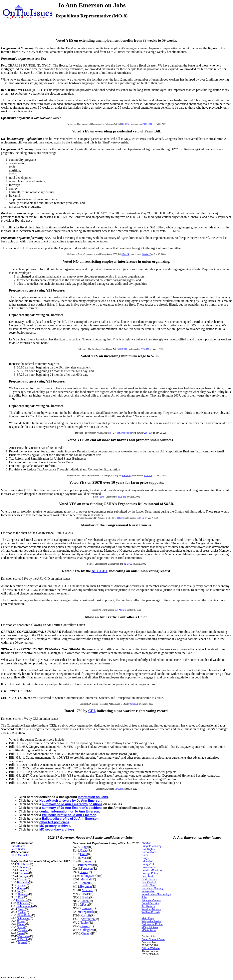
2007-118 (145, 349)
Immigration (148, 891)
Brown (21, 909)
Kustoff (85, 915)
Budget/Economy (151, 846)
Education (147, 861)
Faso (85, 905)
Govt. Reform (149, 879)
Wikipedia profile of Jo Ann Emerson (69, 815)
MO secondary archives (57, 829)
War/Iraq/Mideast (151, 909)
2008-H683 (147, 124)
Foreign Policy (150, 873)
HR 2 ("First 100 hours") (120, 433)
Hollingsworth (89, 876)
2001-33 (141, 518)
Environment (149, 867)
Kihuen (21, 924)
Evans (20, 933)
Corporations (149, 852)
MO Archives (149, 930)
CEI (92, 711)
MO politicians (150, 927)
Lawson (21, 885)
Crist (21, 897)
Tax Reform (148, 906)
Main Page (148, 918)
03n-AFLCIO (121, 610)
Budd (86, 897)
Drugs (145, 858)
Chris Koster (18, 846)
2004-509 (148, 476)
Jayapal (22, 942)
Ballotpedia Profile (152, 924)
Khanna (23, 867)
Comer (85, 883)
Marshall (86, 879)
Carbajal (23, 873)
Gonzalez (24, 936)
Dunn (83, 854)
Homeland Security (153, 888)
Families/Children (152, 870)
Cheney (86, 933)
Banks (84, 872)
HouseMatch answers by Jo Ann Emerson (70, 801)
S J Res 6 (119, 518)
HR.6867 (125, 124)
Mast (85, 858)
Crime (145, 855)
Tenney (87, 908)
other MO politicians (54, 822)
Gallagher (87, 930)
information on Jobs (93, 797)
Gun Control (149, 882)
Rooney (86, 861)
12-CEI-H (119, 789)
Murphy (21, 888)
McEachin (23, 939)
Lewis (85, 894)
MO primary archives (55, 826)
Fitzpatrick (87, 912)
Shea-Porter (24, 915)
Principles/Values (151, 900)
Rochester (23, 882)
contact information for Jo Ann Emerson (69, 811)
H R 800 (124, 349)
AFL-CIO (99, 571)
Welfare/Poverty (151, 912)
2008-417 (146, 254)
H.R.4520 (126, 476)
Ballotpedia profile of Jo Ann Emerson (70, 819)
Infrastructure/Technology (156, 894)
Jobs (144, 897)
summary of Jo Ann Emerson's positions (72, 804)
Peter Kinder (18, 849)
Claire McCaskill (20, 855)
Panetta (23, 870)
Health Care (148, 885)
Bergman (86, 887)
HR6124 (125, 254)
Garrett (85, 926)
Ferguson (87, 868)
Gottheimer (23, 918)
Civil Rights (148, 849)
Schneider (23, 903)
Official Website (151, 948)
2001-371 (122, 497)
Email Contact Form (153, 939)
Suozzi (21, 927)
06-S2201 (134, 704)
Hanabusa (22, 900)
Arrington (88, 919)
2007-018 (148, 433)
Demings (23, 894)
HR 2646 (100, 497)
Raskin (22, 912)
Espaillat (23, 930)
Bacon (85, 901)
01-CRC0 (128, 564)
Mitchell (87, 890)
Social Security (150, 903)
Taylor (85, 923)
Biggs (84, 847)
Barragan (24, 876)
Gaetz (84, 850)
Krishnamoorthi (25, 906)
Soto (19, 891)
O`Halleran (23, 864)
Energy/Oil (148, 864)
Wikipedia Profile (151, 921)
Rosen (21, 921)
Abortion (146, 843)
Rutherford (87, 865)
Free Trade (148, 876)
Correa (23, 879)
